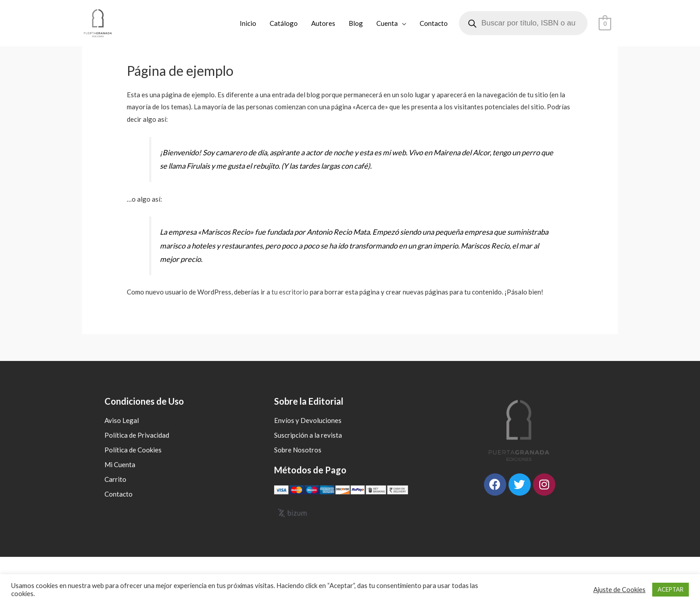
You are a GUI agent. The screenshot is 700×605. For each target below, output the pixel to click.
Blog (356, 23)
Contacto (434, 23)
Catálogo (284, 23)
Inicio (248, 23)
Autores (324, 23)
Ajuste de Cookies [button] (619, 590)
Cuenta (387, 23)
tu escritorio (290, 292)
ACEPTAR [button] (671, 589)
